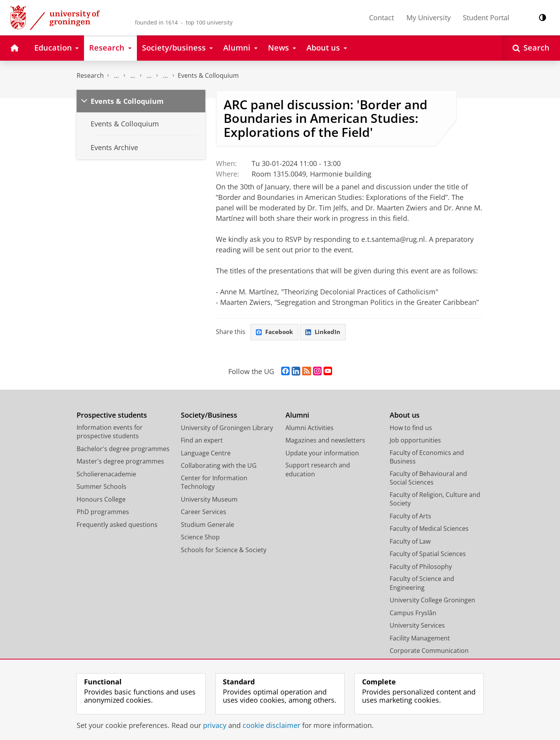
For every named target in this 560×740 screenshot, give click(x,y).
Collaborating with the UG (219, 466)
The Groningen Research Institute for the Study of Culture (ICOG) (116, 76)
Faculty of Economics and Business (427, 457)
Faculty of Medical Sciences (429, 529)
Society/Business (209, 416)
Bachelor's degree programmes (123, 449)
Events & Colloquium (208, 75)
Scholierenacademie (106, 474)
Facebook (275, 332)
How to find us (411, 428)
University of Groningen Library (227, 428)
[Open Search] (531, 48)
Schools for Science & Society (224, 550)
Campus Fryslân (413, 613)
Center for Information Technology (214, 483)
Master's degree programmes (120, 462)
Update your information (322, 453)
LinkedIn (326, 332)
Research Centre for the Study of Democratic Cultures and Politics (165, 76)
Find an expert (202, 441)
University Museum (209, 500)
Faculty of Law (410, 542)
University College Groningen (432, 601)
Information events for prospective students (110, 432)
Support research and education (318, 470)
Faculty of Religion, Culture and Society (435, 499)
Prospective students (112, 416)
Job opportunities (415, 441)
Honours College (101, 500)
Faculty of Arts (410, 516)
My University (429, 17)
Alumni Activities (310, 428)
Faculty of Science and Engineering (422, 584)
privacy (215, 725)
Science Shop (200, 538)
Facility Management (420, 639)
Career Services (204, 513)
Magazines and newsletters (325, 441)
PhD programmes (103, 513)
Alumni (297, 416)
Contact (381, 17)
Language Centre (206, 453)
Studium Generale (207, 525)
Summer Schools (101, 487)
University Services (417, 626)
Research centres (149, 76)
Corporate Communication (429, 651)
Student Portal (486, 17)
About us (405, 416)
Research (90, 75)
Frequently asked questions (117, 525)
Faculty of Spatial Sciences (428, 555)
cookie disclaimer (271, 725)
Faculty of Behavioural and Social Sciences (428, 478)
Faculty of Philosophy (421, 567)
